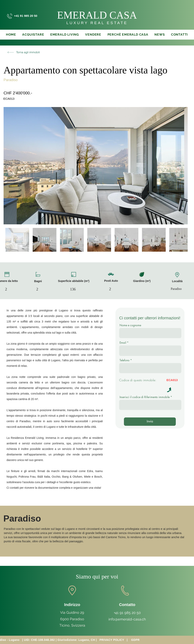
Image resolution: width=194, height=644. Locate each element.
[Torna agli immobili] (23, 52)
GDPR (136, 640)
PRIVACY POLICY (112, 640)
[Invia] (150, 422)
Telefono (125, 360)
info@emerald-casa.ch (127, 619)
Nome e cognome (130, 325)
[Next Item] (181, 166)
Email (123, 343)
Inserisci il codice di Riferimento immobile (145, 397)
